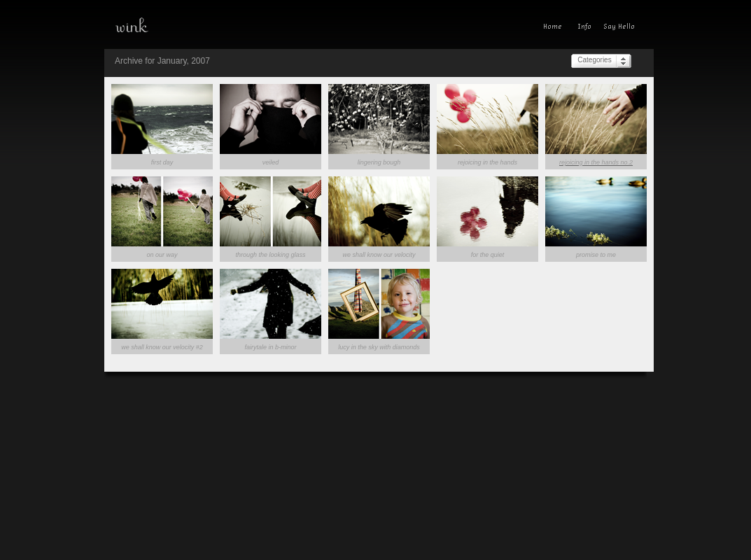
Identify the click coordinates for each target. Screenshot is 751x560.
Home (556, 28)
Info (585, 28)
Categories (594, 60)
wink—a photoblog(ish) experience (181, 24)
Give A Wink (623, 28)
